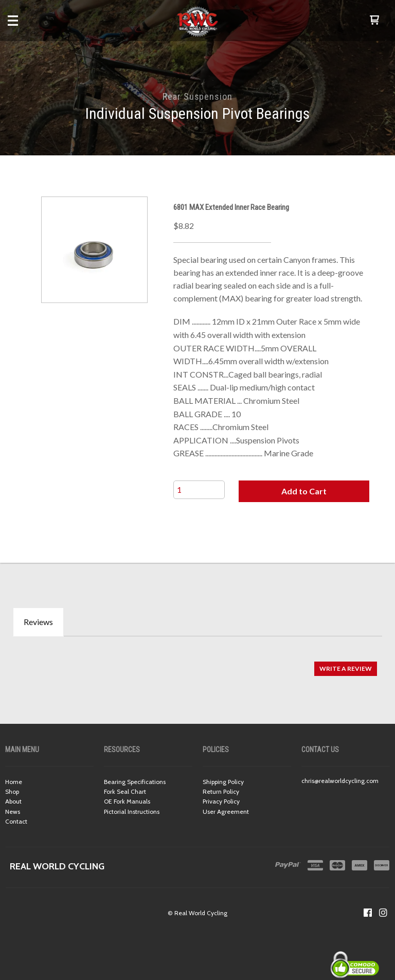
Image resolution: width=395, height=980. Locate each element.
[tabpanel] (197, 664)
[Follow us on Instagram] (383, 913)
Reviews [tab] (38, 622)
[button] (374, 21)
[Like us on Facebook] (368, 913)
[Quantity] (199, 490)
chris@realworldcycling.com (340, 781)
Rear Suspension (197, 96)
